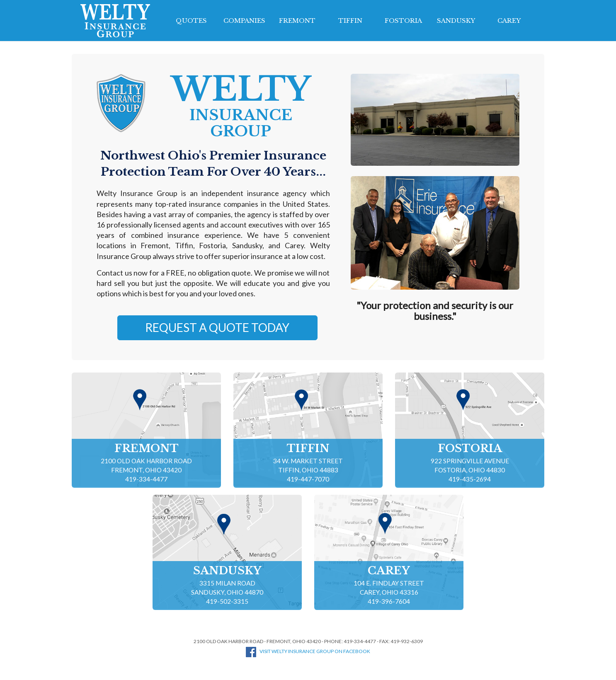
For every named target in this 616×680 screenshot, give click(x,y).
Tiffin (350, 21)
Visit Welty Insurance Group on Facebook (308, 651)
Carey (509, 21)
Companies (244, 21)
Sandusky (456, 21)
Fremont (297, 21)
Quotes (191, 21)
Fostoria (403, 21)
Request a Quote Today (217, 327)
